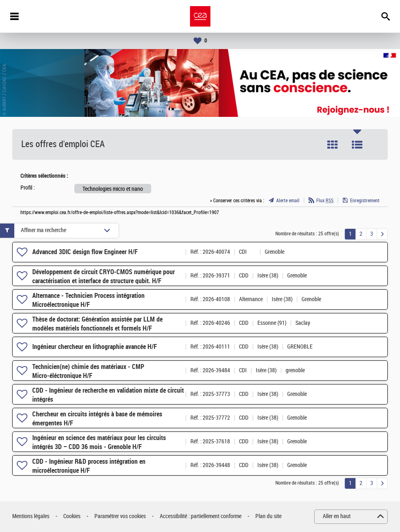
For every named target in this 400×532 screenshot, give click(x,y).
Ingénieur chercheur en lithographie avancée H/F (95, 347)
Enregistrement (365, 201)
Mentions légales (31, 516)
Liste (357, 145)
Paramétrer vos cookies (120, 516)
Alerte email (288, 201)
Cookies (72, 516)
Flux (325, 201)
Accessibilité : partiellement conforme (201, 516)
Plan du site (268, 516)
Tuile (333, 145)
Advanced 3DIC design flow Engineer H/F (85, 252)
